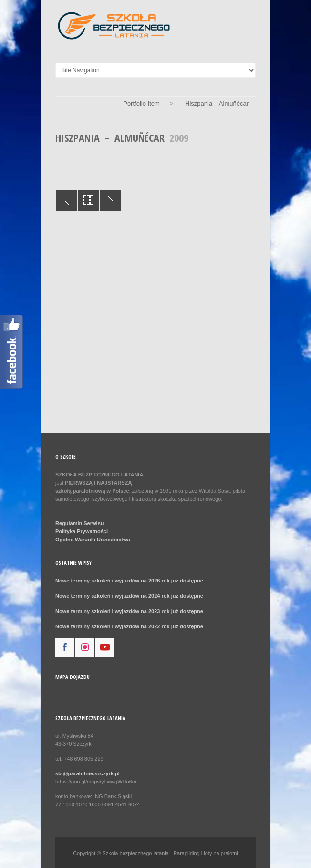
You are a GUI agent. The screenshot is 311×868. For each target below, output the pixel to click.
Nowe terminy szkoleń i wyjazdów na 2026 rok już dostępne (129, 581)
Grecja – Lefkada (67, 200)
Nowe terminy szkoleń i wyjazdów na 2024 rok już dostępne (129, 596)
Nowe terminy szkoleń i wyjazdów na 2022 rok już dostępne (129, 626)
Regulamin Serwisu (79, 523)
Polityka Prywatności (82, 531)
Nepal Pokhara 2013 (110, 200)
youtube (105, 647)
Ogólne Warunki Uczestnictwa (93, 540)
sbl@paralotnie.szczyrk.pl (88, 773)
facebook (65, 647)
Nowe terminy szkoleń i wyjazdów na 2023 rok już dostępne (129, 611)
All (88, 200)
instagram (85, 647)
